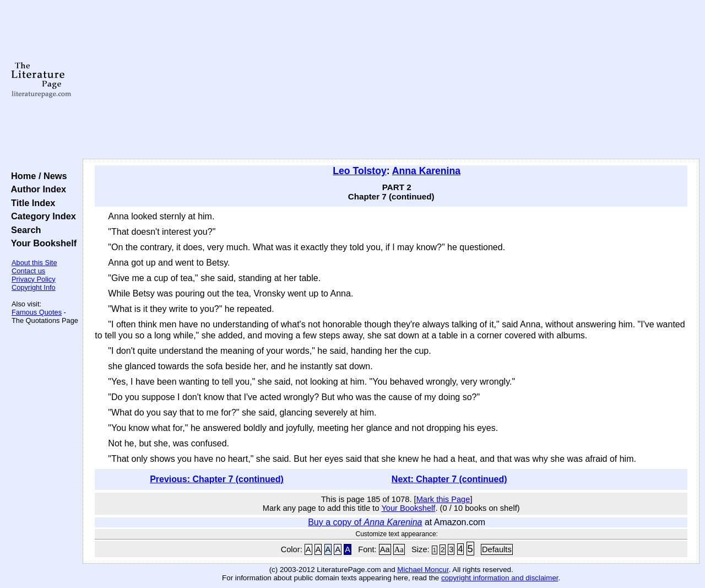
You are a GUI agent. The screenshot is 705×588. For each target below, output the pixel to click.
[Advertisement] (391, 80)
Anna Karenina (426, 171)
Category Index (41, 216)
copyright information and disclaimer (500, 578)
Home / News (37, 176)
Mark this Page (443, 499)
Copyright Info (34, 287)
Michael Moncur (423, 570)
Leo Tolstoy (359, 171)
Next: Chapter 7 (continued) (449, 479)
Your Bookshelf (41, 243)
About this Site (34, 263)
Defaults (497, 549)
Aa (385, 549)
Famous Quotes (37, 312)
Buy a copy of (365, 522)
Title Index (31, 203)
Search (23, 230)
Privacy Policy (34, 279)
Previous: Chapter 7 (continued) (217, 479)
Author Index (36, 189)
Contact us (28, 271)
